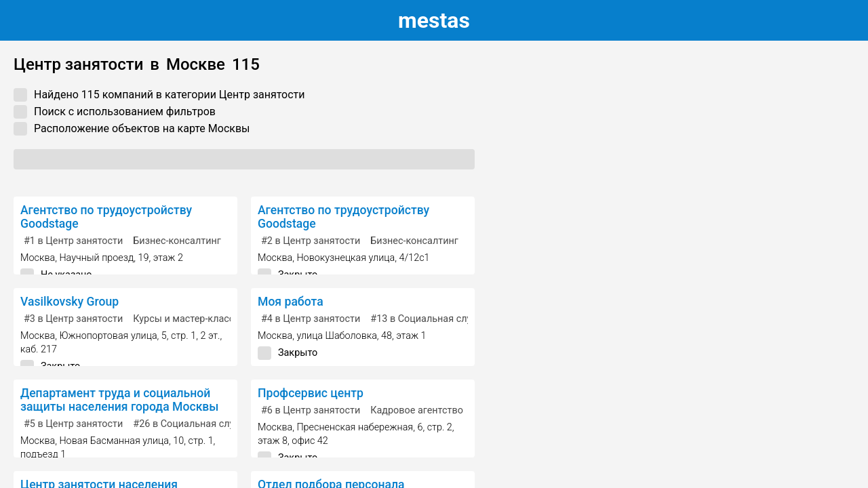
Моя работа (291, 302)
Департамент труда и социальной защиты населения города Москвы (120, 400)
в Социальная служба (430, 319)
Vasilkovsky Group (70, 302)
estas (434, 20)
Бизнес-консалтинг (177, 241)
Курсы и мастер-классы (187, 319)
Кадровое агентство (417, 410)
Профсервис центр (311, 393)
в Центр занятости (73, 241)
